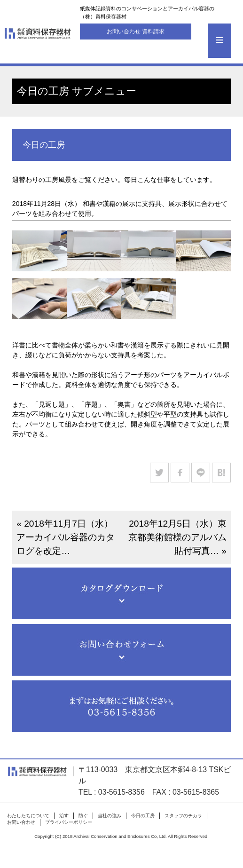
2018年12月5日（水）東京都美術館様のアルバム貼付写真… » (177, 537)
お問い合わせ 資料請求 (136, 32)
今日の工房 (143, 816)
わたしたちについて (28, 816)
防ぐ (83, 816)
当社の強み (110, 816)
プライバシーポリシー (69, 822)
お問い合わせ (21, 822)
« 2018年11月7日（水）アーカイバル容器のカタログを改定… (66, 537)
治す (64, 816)
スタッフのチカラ (183, 816)
